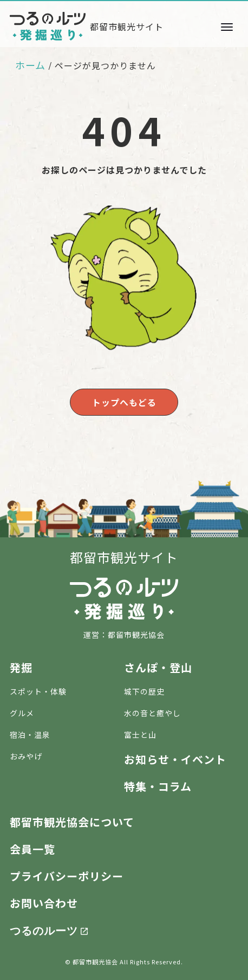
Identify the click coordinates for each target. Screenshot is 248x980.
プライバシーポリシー (67, 876)
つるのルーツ (44, 930)
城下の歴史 (144, 691)
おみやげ (26, 756)
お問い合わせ (44, 903)
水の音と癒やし (152, 713)
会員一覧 (32, 849)
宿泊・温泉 (30, 735)
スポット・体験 (38, 691)
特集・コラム (158, 786)
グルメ (22, 713)
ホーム (30, 65)
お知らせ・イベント (175, 759)
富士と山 (140, 735)
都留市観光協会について (72, 822)
